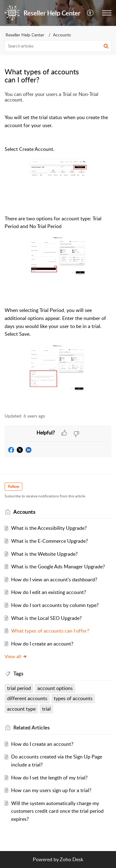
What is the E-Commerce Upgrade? (49, 541)
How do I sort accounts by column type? (55, 605)
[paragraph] (58, 249)
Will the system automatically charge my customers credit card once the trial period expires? (57, 811)
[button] (90, 13)
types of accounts (73, 698)
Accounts (62, 35)
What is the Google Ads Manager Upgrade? (58, 567)
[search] (58, 46)
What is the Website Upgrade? (44, 554)
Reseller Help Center (25, 35)
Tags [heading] (18, 674)
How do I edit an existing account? (49, 592)
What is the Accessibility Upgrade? (49, 528)
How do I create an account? (42, 644)
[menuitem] (90, 13)
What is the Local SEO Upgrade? (46, 618)
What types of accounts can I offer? (50, 631)
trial (46, 709)
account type (21, 709)
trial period (19, 688)
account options (55, 688)
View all (16, 656)
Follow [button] (13, 486)
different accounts (27, 698)
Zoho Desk (71, 859)
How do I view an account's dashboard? (54, 579)
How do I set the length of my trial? (49, 778)
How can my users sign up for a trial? (51, 790)
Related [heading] (31, 728)
